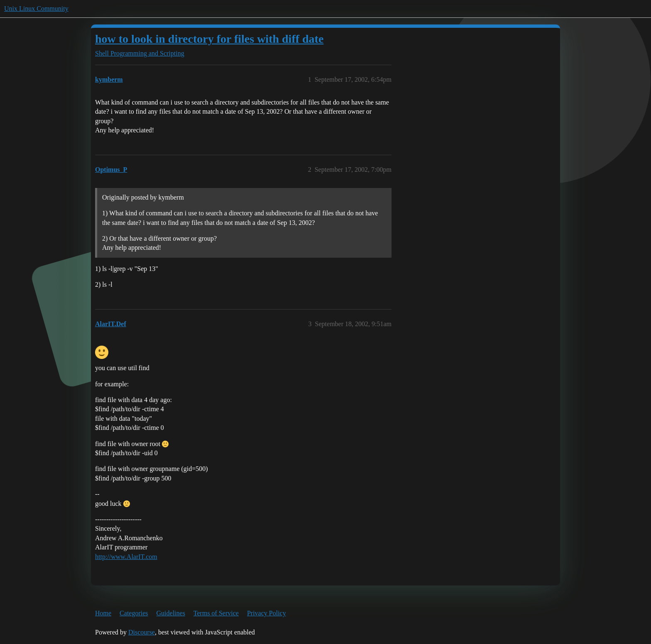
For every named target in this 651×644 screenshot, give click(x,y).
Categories (134, 613)
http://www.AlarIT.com (126, 557)
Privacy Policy (267, 613)
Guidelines (171, 613)
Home (103, 613)
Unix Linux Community (36, 9)
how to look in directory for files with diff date (209, 39)
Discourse (142, 632)
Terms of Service (216, 613)
